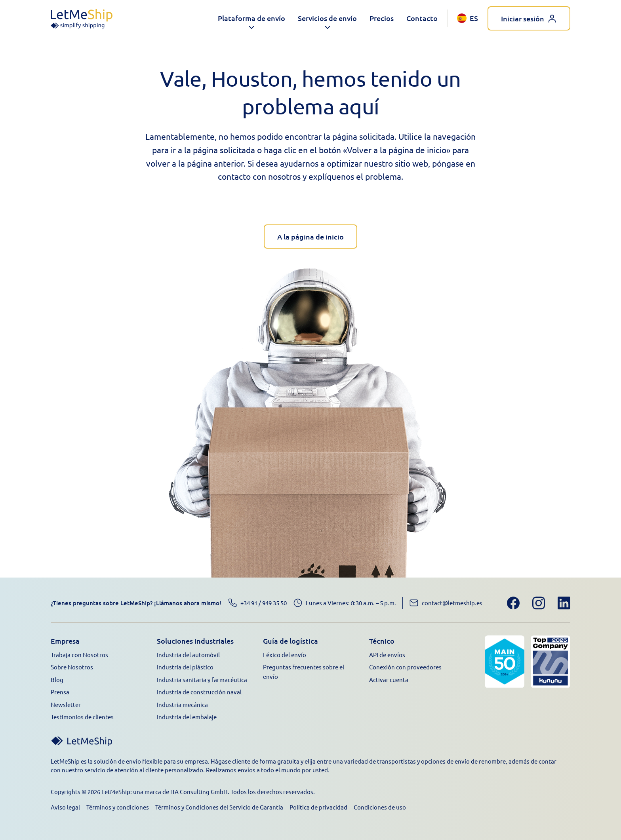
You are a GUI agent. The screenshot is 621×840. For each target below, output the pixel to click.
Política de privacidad (318, 807)
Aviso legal (65, 807)
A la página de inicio (310, 237)
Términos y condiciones (118, 807)
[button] (251, 18)
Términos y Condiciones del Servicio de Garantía (219, 807)
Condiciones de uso (380, 807)
